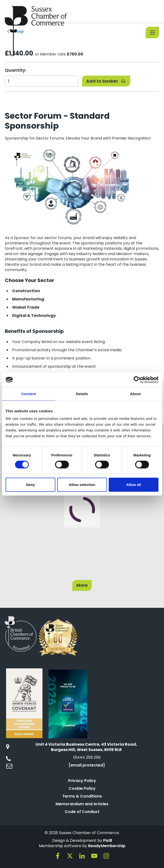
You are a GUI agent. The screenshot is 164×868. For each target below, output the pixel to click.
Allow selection (82, 485)
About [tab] (135, 394)
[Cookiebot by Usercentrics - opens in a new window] (137, 380)
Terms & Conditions (82, 796)
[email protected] (87, 765)
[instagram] (106, 856)
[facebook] (58, 856)
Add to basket (106, 81)
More (82, 585)
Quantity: (16, 70)
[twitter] (70, 856)
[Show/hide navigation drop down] (152, 32)
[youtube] (94, 856)
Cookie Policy (82, 788)
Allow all (134, 485)
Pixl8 (108, 841)
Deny (30, 485)
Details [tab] (82, 394)
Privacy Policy (82, 781)
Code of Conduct (82, 812)
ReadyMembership (107, 846)
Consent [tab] (29, 394)
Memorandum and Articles (82, 804)
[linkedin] (82, 856)
